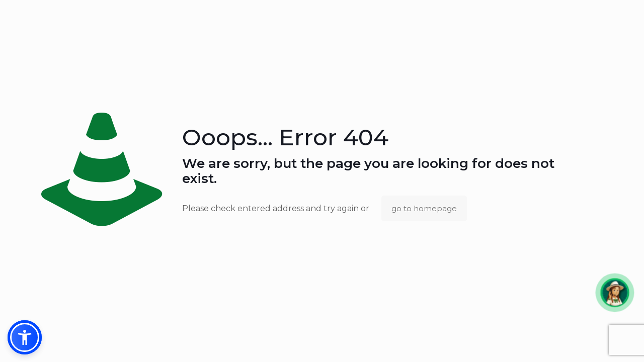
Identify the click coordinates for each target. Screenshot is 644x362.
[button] (615, 292)
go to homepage (424, 208)
